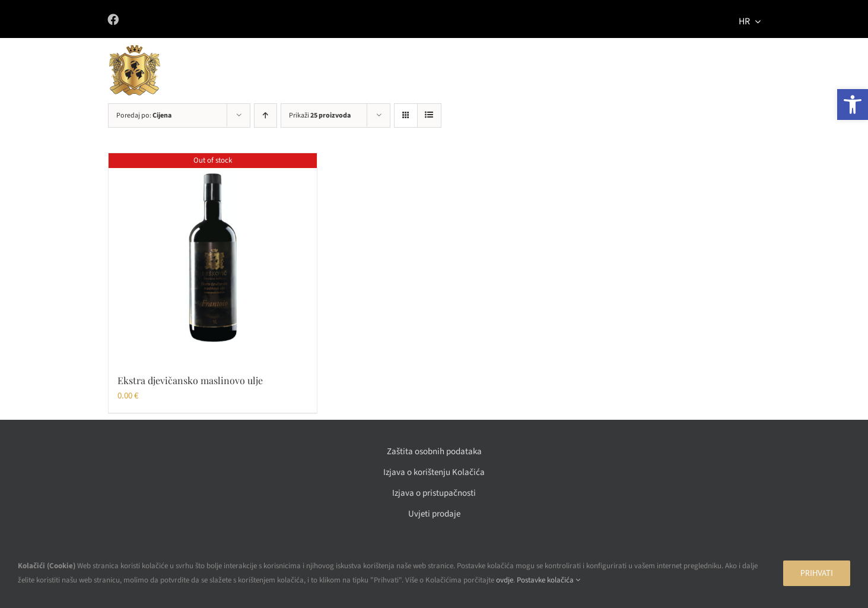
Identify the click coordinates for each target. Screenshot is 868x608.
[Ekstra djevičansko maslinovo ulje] (213, 257)
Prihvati (817, 573)
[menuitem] (750, 19)
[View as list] (429, 115)
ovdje (505, 580)
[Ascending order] (266, 115)
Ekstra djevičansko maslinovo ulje (190, 380)
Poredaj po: (144, 115)
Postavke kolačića (549, 580)
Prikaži (320, 115)
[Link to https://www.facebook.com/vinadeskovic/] (261, 19)
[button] (853, 104)
